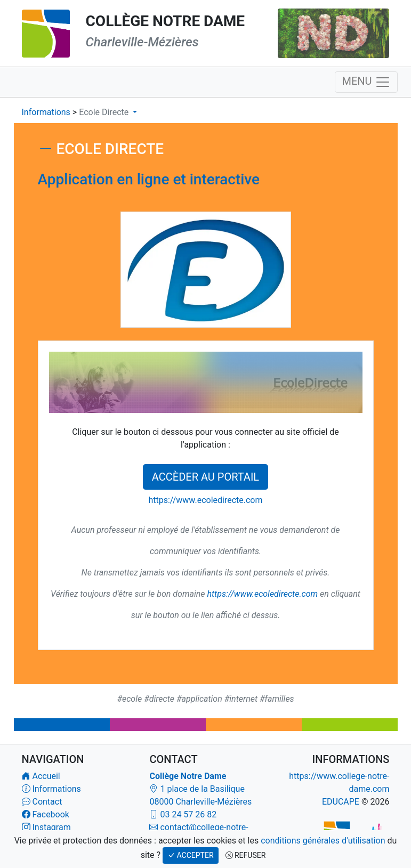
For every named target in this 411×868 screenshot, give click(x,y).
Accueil (46, 776)
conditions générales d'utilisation (323, 841)
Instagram (51, 827)
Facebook (50, 814)
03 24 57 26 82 (188, 814)
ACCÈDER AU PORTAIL (205, 477)
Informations (47, 112)
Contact (47, 802)
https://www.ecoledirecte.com (205, 500)
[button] (108, 112)
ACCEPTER (190, 855)
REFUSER (246, 855)
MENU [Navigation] (366, 82)
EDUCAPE (341, 802)
